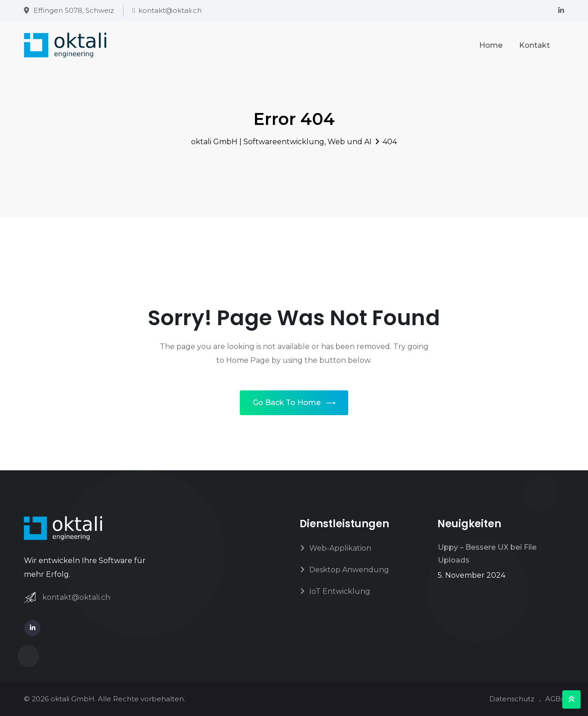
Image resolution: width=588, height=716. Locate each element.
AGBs (555, 699)
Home (491, 45)
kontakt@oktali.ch (170, 10)
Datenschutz (512, 699)
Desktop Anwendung (349, 570)
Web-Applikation (340, 548)
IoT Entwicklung (340, 591)
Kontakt (534, 45)
